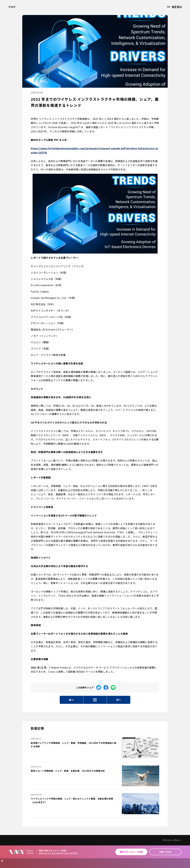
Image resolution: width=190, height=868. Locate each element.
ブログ (12, 7)
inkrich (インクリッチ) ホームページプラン (58, 853)
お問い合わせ (165, 852)
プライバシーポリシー (172, 840)
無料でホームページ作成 (131, 852)
